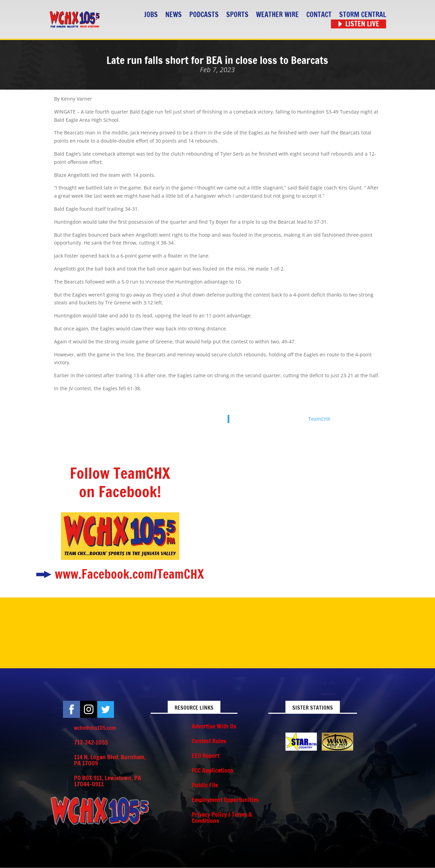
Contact (319, 15)
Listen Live (362, 24)
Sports (237, 15)
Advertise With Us (214, 726)
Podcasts (204, 15)
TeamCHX (319, 419)
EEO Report (206, 755)
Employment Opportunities (225, 800)
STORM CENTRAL (363, 15)
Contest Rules (209, 741)
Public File (205, 785)
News (174, 15)
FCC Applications (213, 770)
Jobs (151, 15)
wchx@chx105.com (95, 728)
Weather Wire (277, 15)
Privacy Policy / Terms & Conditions (222, 817)
